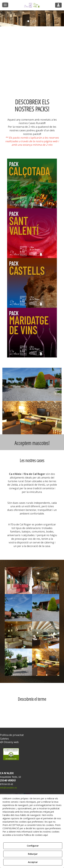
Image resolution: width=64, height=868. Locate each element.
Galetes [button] (4, 739)
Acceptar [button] (33, 862)
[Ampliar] (18, 581)
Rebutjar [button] (33, 854)
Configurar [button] (33, 846)
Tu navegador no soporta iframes (36, 64)
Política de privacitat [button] (12, 735)
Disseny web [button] (9, 742)
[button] (32, 5)
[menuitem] (32, 735)
